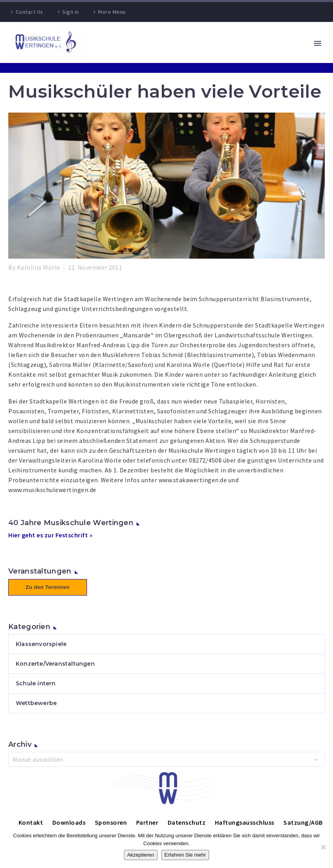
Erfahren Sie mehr (185, 855)
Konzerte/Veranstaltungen (55, 664)
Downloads (69, 822)
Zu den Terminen (47, 587)
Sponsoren (111, 822)
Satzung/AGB (303, 822)
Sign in (71, 12)
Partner (147, 822)
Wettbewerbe (36, 703)
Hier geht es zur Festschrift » (50, 535)
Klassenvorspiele (41, 644)
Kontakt (31, 822)
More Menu (112, 12)
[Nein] (323, 847)
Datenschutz (187, 822)
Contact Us (30, 12)
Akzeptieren (141, 855)
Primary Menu (318, 43)
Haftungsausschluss (245, 822)
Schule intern (36, 683)
